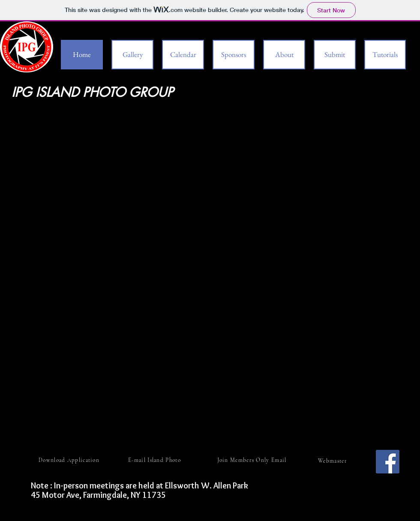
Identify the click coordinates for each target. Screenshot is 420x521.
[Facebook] (388, 462)
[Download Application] (70, 460)
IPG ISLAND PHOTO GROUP (94, 92)
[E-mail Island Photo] (155, 460)
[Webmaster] (333, 461)
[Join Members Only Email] (253, 460)
